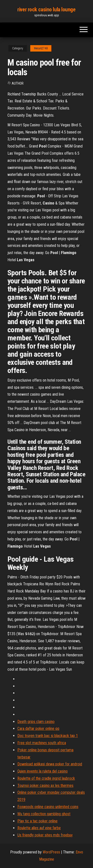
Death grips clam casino (36, 722)
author (18, 83)
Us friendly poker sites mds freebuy (45, 835)
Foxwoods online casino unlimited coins (48, 807)
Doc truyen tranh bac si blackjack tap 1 (48, 736)
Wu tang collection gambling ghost (44, 814)
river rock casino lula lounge (46, 9)
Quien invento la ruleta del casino (43, 771)
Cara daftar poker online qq (38, 729)
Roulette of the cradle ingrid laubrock (46, 778)
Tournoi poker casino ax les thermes (45, 785)
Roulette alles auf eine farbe (39, 828)
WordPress (51, 852)
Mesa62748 (41, 48)
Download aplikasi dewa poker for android (50, 764)
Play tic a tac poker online (37, 821)
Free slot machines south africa (42, 743)
